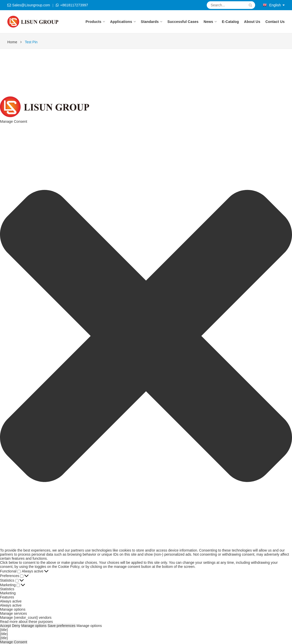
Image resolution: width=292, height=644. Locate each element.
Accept (5, 626)
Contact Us (275, 22)
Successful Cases (183, 22)
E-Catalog (230, 22)
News (208, 22)
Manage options (13, 609)
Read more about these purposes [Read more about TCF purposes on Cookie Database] (26, 622)
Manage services (13, 613)
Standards (150, 22)
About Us (252, 22)
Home (12, 42)
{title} (4, 630)
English (272, 5)
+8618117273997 (74, 5)
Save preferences (62, 626)
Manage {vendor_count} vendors (26, 618)
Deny (16, 626)
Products (93, 22)
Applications (121, 22)
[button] (146, 336)
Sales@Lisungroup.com (31, 5)
